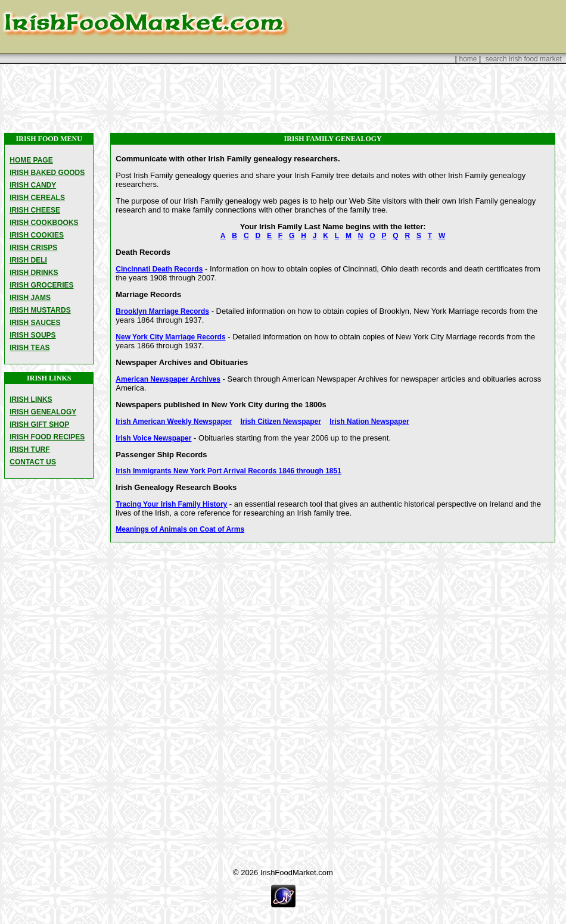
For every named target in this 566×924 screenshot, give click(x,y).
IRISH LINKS (31, 399)
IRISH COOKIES (37, 235)
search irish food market (524, 59)
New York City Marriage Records (170, 337)
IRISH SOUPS (32, 335)
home (468, 59)
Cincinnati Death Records (159, 269)
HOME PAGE (31, 160)
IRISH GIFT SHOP (39, 424)
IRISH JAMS (30, 298)
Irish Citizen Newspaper (281, 422)
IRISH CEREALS (37, 198)
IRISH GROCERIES (41, 285)
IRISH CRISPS (33, 248)
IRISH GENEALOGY (43, 412)
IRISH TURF (29, 449)
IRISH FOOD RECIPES (47, 437)
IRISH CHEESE (35, 210)
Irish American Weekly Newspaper (174, 422)
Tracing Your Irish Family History (171, 504)
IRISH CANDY (33, 185)
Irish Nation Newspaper (369, 422)
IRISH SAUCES (35, 323)
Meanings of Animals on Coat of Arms (180, 529)
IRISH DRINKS (34, 273)
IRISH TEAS (29, 348)
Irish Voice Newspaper (153, 438)
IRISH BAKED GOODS (47, 173)
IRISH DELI (28, 260)
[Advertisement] (283, 98)
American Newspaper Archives (168, 379)
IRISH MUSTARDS (40, 310)
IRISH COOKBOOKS (44, 223)
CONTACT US (33, 462)
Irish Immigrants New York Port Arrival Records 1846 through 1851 (228, 471)
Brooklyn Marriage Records (162, 311)
